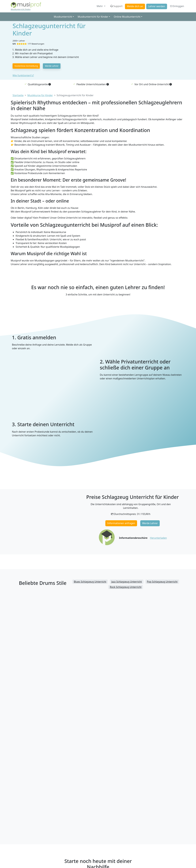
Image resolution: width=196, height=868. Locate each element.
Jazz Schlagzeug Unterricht (127, 582)
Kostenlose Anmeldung (26, 66)
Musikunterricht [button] (63, 17)
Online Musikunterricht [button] (127, 17)
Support (116, 6)
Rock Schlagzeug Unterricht (126, 587)
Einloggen (177, 6)
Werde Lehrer (52, 66)
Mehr (100, 6)
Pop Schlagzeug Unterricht (162, 582)
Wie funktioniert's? (23, 75)
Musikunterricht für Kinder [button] (93, 17)
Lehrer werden (157, 6)
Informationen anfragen (121, 523)
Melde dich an (135, 6)
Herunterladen (158, 538)
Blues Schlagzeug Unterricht (90, 582)
